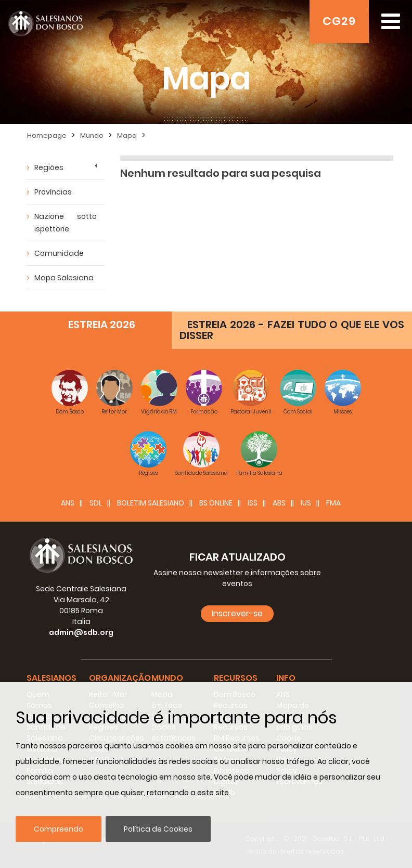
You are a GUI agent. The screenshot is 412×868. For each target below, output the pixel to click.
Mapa (127, 135)
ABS (279, 503)
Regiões (49, 167)
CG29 (339, 21)
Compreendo (59, 829)
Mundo (92, 135)
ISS (253, 503)
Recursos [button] (236, 678)
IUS (306, 503)
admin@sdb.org (81, 632)
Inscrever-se (237, 613)
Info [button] (286, 678)
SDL (96, 503)
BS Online (216, 503)
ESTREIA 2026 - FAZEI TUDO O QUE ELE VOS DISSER (292, 330)
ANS (68, 503)
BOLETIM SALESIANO (151, 503)
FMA (333, 503)
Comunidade (59, 253)
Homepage (47, 135)
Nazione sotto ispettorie (66, 223)
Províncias (53, 192)
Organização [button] (120, 678)
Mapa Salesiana (64, 278)
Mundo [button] (167, 678)
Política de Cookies (158, 829)
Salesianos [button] (51, 678)
